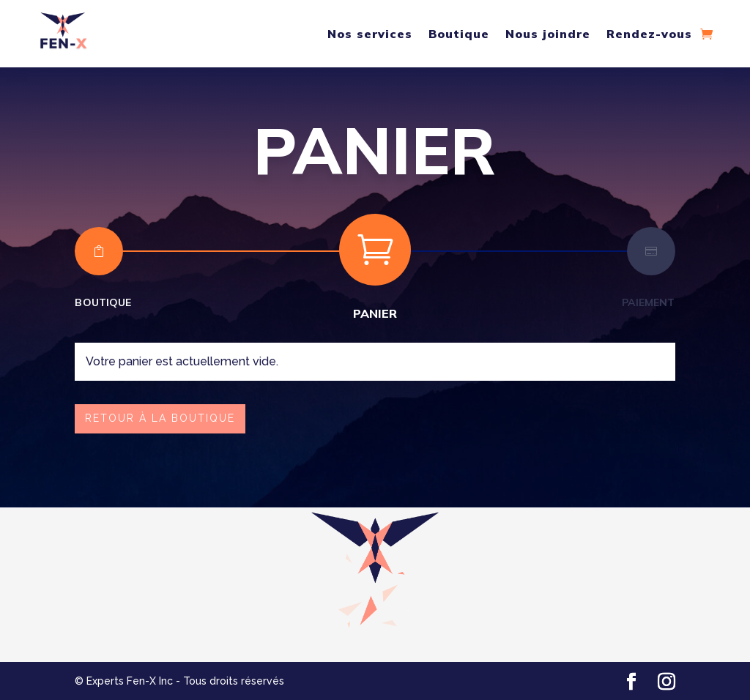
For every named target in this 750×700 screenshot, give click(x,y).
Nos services (370, 34)
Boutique (459, 34)
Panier (375, 313)
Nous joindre (548, 34)
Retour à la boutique (160, 418)
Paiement (649, 302)
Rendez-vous (649, 34)
